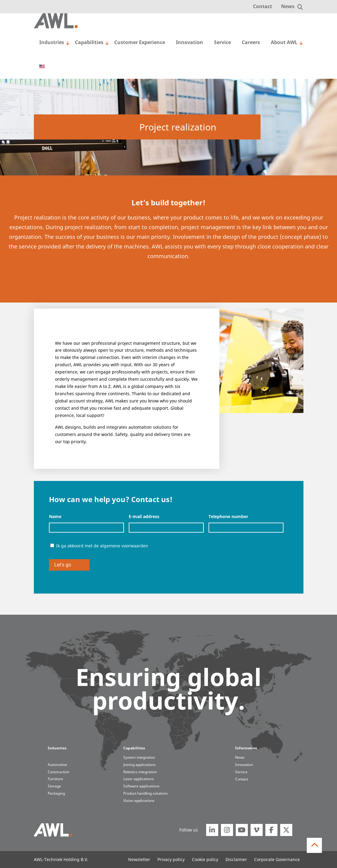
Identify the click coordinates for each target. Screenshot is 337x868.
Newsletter (139, 859)
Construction (58, 772)
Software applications (141, 786)
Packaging (56, 793)
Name (55, 517)
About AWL (284, 42)
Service (222, 42)
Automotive (57, 764)
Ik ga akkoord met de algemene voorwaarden (102, 546)
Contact (262, 6)
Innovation (190, 42)
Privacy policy (171, 859)
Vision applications (139, 800)
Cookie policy (205, 859)
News (288, 6)
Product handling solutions (146, 793)
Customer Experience (140, 42)
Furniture (55, 779)
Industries (52, 42)
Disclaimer (236, 859)
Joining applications (139, 764)
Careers (251, 42)
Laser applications (139, 779)
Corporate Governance (277, 859)
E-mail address (144, 517)
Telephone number (228, 517)
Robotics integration (140, 772)
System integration (139, 757)
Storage (54, 786)
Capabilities (89, 42)
